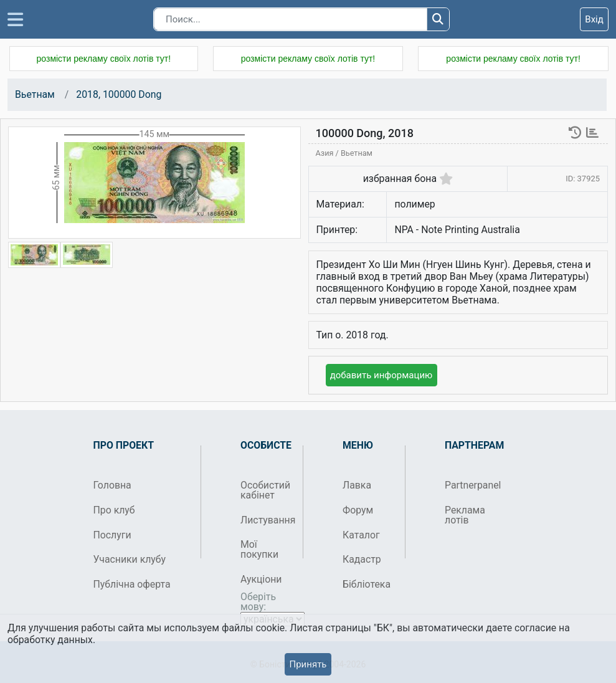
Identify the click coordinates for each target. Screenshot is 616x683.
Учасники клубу (130, 559)
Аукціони (261, 579)
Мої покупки (259, 549)
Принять (308, 664)
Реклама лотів (465, 515)
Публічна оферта (132, 584)
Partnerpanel (471, 485)
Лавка (357, 485)
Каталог (361, 535)
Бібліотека (367, 584)
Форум (358, 510)
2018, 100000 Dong (119, 94)
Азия (326, 153)
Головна (112, 485)
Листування (267, 520)
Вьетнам (35, 94)
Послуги (112, 535)
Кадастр (362, 559)
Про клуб (114, 510)
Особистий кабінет (265, 490)
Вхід (594, 19)
